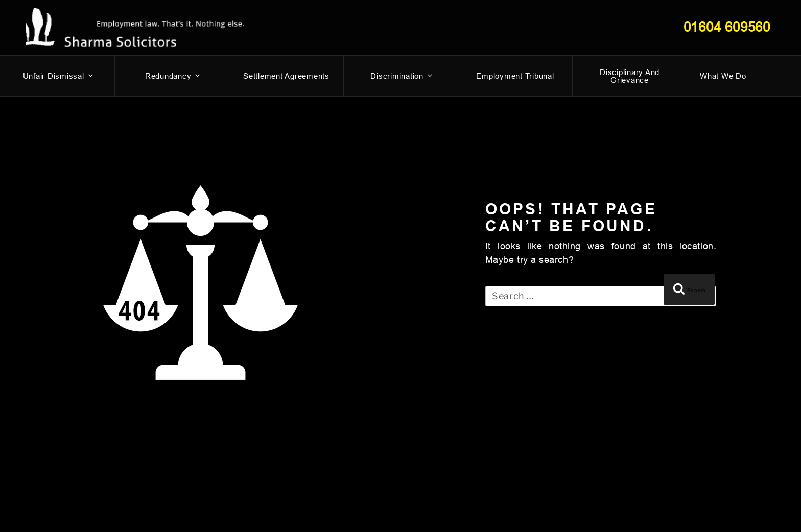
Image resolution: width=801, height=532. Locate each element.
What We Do (723, 76)
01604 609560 (727, 27)
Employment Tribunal (515, 76)
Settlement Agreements (286, 76)
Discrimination (402, 76)
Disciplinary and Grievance (630, 76)
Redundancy (173, 76)
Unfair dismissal (59, 76)
